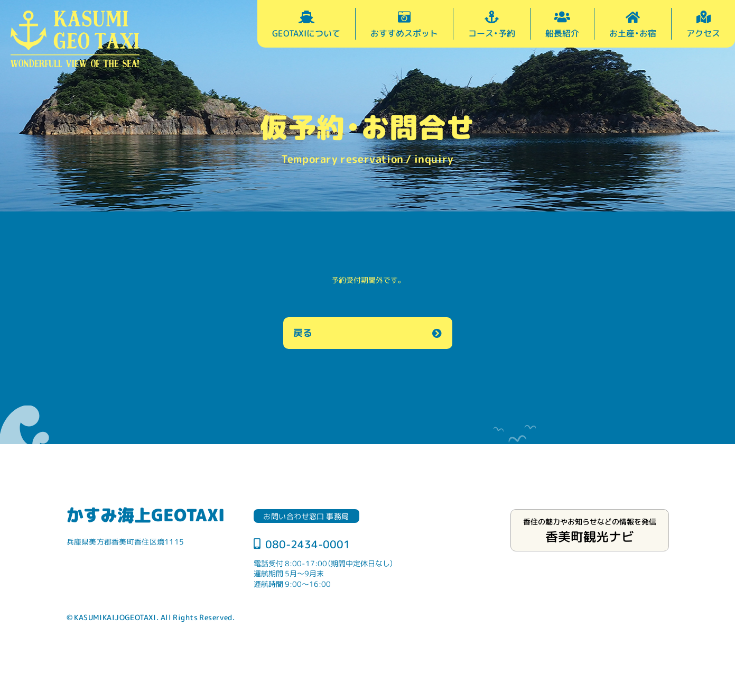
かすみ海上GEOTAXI (146, 514)
